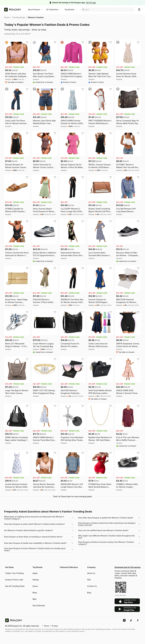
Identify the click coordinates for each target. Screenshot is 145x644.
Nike (34, 599)
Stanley (36, 580)
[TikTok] (131, 620)
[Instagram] (124, 620)
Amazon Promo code (14, 580)
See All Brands (39, 606)
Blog (89, 593)
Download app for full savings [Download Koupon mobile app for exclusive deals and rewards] (127, 567)
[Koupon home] (15, 10)
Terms (46, 626)
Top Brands (69, 10)
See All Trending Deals (15, 586)
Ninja (35, 593)
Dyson (35, 586)
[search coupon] (110, 10)
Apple (35, 573)
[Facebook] (138, 620)
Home (7, 17)
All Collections (52, 10)
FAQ (89, 580)
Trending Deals (19, 17)
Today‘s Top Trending (14, 573)
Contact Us (92, 586)
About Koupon (34, 10)
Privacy (55, 626)
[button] (39, 518)
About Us (91, 573)
